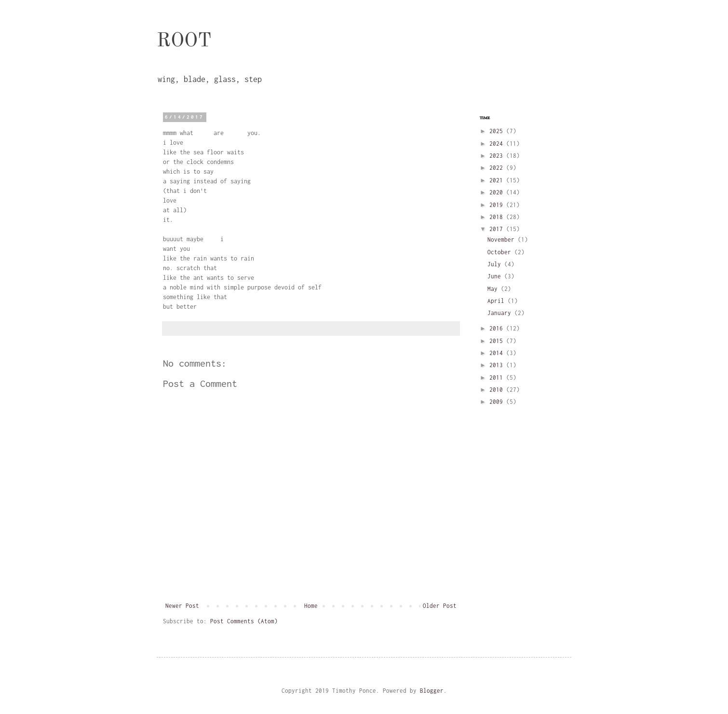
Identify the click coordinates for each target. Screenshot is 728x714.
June (496, 276)
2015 (498, 341)
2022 (498, 168)
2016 (498, 328)
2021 (498, 180)
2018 (498, 217)
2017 (498, 229)
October (501, 252)
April (498, 301)
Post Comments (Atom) (244, 621)
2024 (498, 144)
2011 (498, 378)
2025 (498, 131)
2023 (498, 156)
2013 (498, 365)
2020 (498, 192)
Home (311, 606)
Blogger (432, 691)
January (501, 313)
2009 (498, 402)
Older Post (440, 606)
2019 (498, 205)
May (494, 289)
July (496, 264)
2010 (498, 390)
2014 (498, 353)
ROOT (184, 41)
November (503, 240)
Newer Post (182, 606)
